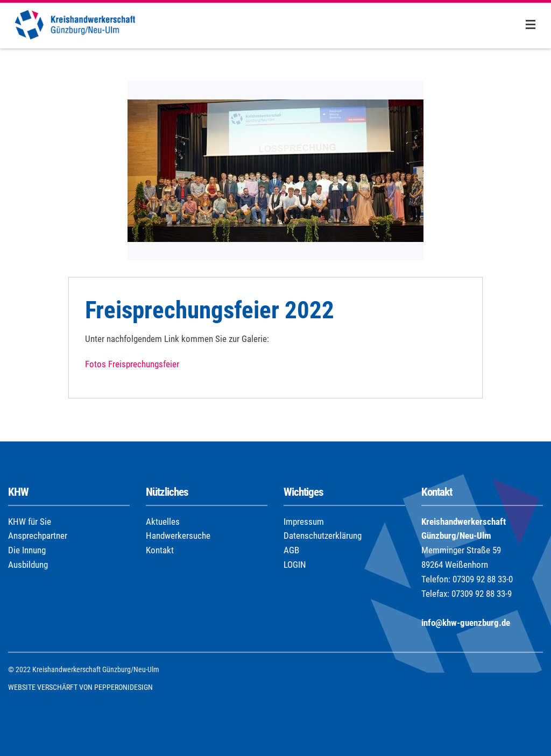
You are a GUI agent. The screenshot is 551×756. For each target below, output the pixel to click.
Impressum (304, 522)
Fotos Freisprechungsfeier (132, 364)
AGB (291, 550)
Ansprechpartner (38, 536)
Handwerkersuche (178, 536)
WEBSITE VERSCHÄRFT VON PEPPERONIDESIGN (80, 687)
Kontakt (160, 550)
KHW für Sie (30, 522)
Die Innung (27, 550)
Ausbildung (28, 565)
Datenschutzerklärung (323, 536)
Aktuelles (163, 522)
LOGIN (295, 565)
